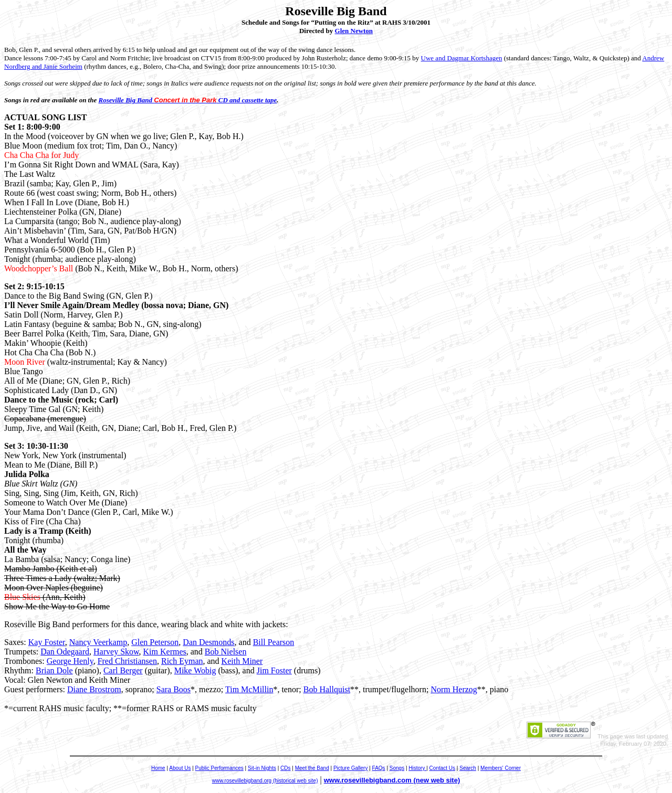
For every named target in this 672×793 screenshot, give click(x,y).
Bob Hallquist (327, 689)
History (417, 768)
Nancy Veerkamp (98, 642)
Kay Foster (47, 642)
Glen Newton (354, 31)
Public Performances (219, 768)
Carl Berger (123, 670)
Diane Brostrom (94, 689)
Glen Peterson (155, 642)
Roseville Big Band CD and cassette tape (188, 100)
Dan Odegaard (65, 652)
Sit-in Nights (262, 768)
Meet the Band (312, 768)
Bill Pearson (274, 642)
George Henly (70, 661)
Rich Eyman (182, 661)
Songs (397, 768)
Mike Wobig (195, 670)
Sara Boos (174, 689)
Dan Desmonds (208, 642)
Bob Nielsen (226, 652)
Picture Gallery (351, 768)
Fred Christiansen (127, 661)
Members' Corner (501, 768)
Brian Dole (54, 670)
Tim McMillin (249, 689)
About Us (180, 768)
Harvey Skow (116, 652)
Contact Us (442, 768)
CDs (285, 768)
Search (468, 768)
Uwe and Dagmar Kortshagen (462, 58)
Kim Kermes (165, 652)
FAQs (379, 768)
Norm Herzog (454, 689)
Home (158, 768)
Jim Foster (274, 670)
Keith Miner (242, 661)
